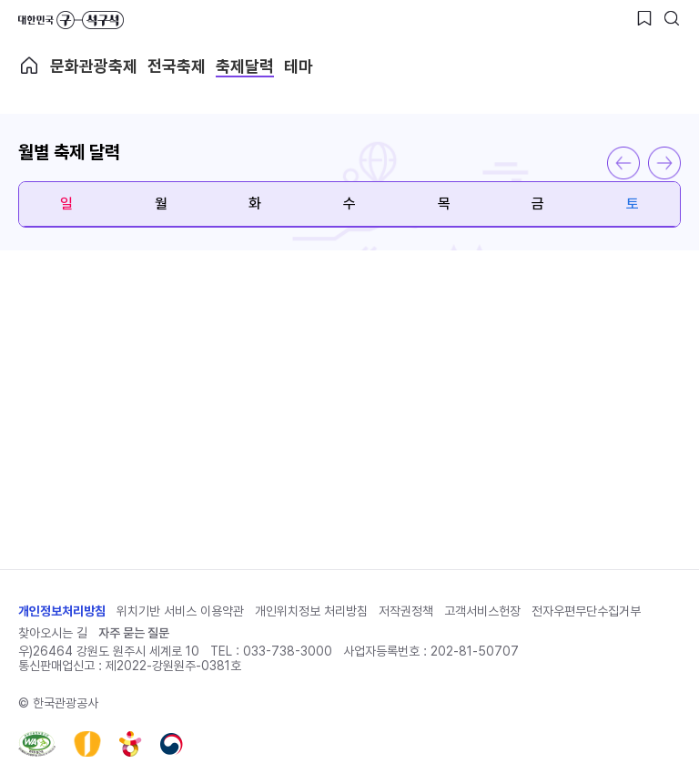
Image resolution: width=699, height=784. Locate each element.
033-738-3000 (288, 651)
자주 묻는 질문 (134, 633)
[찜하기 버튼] (644, 18)
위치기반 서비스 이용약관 (180, 611)
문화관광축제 (94, 66)
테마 (299, 66)
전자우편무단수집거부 (586, 611)
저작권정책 (406, 611)
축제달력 (245, 66)
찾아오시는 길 (53, 633)
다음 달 (664, 163)
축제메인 (29, 66)
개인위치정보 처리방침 (311, 611)
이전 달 (623, 163)
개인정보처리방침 (62, 611)
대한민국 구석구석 (71, 20)
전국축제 (177, 66)
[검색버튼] (672, 18)
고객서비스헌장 (482, 611)
